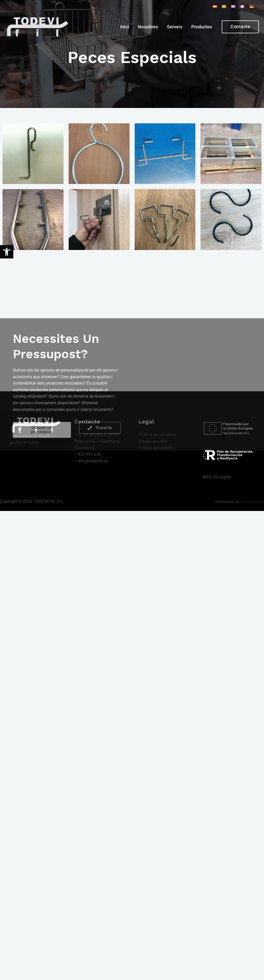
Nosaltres (148, 27)
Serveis (175, 27)
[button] (7, 252)
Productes (202, 27)
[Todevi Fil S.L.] (37, 26)
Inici (125, 27)
